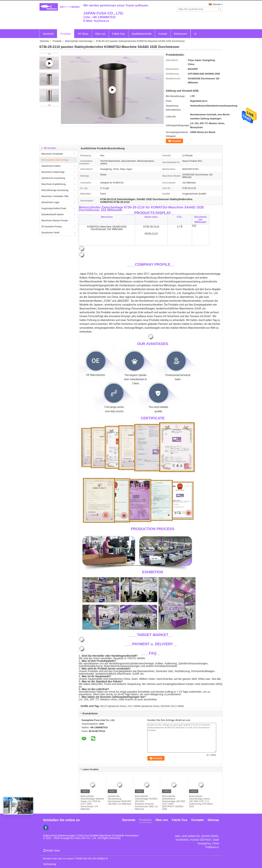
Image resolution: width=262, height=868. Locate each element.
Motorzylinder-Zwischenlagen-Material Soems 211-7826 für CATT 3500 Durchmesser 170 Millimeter (92, 803)
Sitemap (213, 820)
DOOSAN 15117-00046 (172, 706)
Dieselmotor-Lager (50, 202)
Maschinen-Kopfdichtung (53, 184)
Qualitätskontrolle (142, 34)
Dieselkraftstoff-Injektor (53, 214)
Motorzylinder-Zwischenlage (79, 41)
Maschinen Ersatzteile (52, 154)
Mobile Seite (51, 851)
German (217, 4)
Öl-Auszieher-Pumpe (52, 227)
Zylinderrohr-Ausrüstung (53, 178)
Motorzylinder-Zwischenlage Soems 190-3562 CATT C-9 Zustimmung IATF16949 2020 (201, 801)
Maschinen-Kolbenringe (53, 172)
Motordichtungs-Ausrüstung (55, 190)
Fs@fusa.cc (212, 847)
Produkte (66, 34)
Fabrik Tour (119, 34)
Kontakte (198, 820)
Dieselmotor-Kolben (51, 166)
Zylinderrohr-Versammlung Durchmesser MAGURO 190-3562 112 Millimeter (120, 800)
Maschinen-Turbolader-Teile (55, 196)
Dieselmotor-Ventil (50, 233)
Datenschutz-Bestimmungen (59, 835)
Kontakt (163, 34)
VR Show (83, 34)
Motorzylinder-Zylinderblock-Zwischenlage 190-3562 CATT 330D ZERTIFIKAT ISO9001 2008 (174, 803)
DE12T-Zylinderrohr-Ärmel (113, 706)
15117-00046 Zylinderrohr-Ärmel (143, 706)
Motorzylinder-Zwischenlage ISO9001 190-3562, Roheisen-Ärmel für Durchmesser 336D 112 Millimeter (146, 803)
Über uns (100, 34)
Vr (195, 34)
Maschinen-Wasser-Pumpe (55, 221)
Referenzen (180, 34)
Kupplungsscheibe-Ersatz (54, 208)
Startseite (48, 34)
